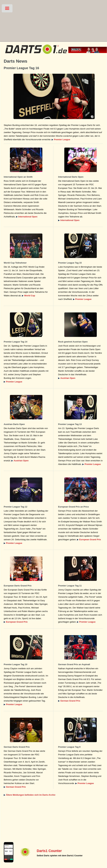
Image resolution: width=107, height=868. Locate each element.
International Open (28, 217)
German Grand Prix (70, 701)
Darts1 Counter (49, 851)
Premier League (62, 140)
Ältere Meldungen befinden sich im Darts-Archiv (31, 795)
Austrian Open (68, 378)
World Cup (30, 296)
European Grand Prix (90, 540)
